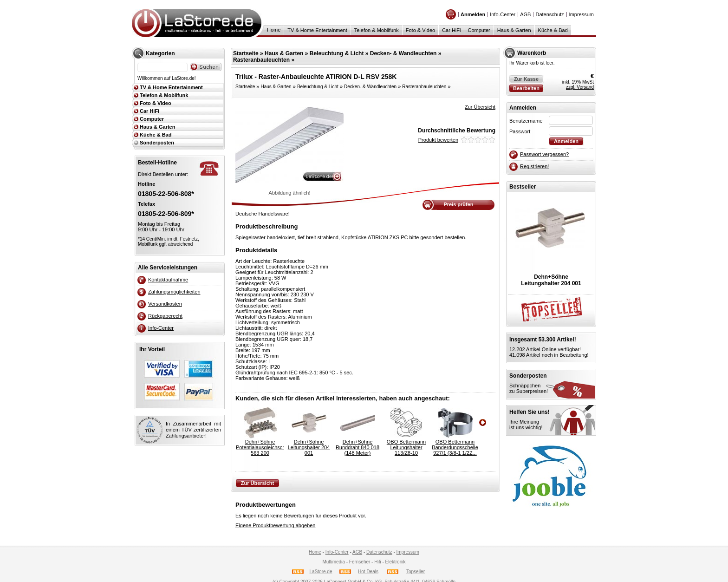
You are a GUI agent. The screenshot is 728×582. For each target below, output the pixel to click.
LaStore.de (321, 572)
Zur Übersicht (480, 107)
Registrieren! (534, 166)
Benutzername (526, 121)
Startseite (246, 53)
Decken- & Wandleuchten (403, 53)
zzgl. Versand (580, 87)
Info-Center (503, 14)
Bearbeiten (526, 88)
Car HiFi (451, 30)
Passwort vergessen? (544, 154)
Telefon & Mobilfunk (377, 30)
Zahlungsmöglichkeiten (174, 292)
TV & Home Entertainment (317, 30)
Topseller (416, 572)
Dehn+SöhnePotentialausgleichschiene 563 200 (260, 447)
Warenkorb (532, 53)
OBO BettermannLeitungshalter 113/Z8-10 (406, 447)
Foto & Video (420, 30)
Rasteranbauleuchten (261, 60)
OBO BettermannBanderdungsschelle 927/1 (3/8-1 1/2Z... (455, 447)
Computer (479, 30)
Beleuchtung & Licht (337, 53)
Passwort (520, 131)
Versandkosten (165, 304)
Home (274, 30)
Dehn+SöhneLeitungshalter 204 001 (309, 447)
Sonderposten (157, 143)
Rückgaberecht (165, 316)
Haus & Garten (514, 30)
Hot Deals (368, 572)
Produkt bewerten (438, 140)
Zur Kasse (526, 79)
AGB (525, 14)
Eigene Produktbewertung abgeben (275, 525)
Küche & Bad (553, 30)
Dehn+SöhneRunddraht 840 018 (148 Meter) (357, 447)
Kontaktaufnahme (168, 280)
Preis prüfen (458, 204)
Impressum (581, 14)
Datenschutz (549, 14)
